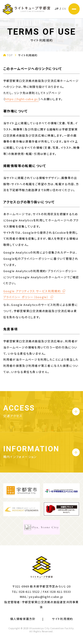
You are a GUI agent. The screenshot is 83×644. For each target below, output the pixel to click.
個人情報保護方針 (23, 619)
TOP (10, 55)
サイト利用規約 (62, 619)
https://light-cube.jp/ (22, 99)
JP (57, 9)
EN (64, 9)
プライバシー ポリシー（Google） (26, 297)
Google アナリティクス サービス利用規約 (32, 291)
